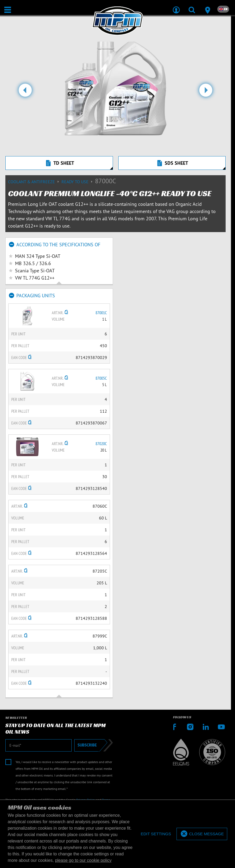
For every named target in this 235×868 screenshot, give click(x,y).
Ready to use (78, 182)
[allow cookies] (202, 834)
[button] (25, 92)
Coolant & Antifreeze (35, 182)
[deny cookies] (156, 834)
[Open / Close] (8, 10)
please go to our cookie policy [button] (83, 860)
